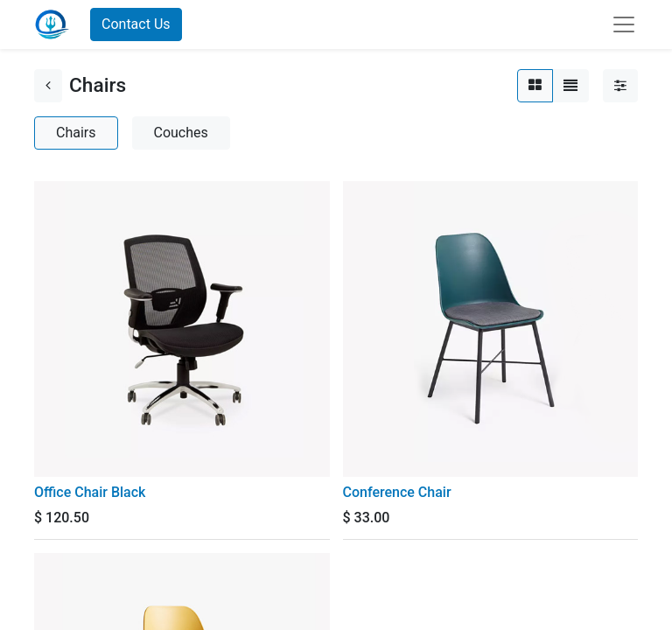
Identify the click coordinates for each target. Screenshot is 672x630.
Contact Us (136, 24)
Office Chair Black (90, 492)
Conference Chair (397, 492)
